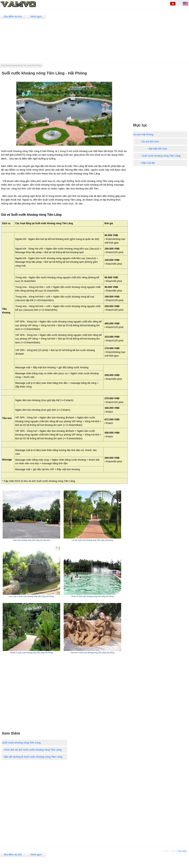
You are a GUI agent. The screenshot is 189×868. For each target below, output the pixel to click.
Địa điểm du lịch (13, 16)
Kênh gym (36, 16)
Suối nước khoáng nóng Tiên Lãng (21, 743)
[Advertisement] (122, 36)
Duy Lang (182, 851)
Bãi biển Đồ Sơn (158, 149)
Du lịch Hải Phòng (143, 134)
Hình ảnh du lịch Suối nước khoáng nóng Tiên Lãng (33, 750)
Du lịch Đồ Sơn (150, 142)
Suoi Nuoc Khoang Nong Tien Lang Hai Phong (21, 66)
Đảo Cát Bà (148, 163)
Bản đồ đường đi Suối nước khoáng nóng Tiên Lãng (33, 757)
